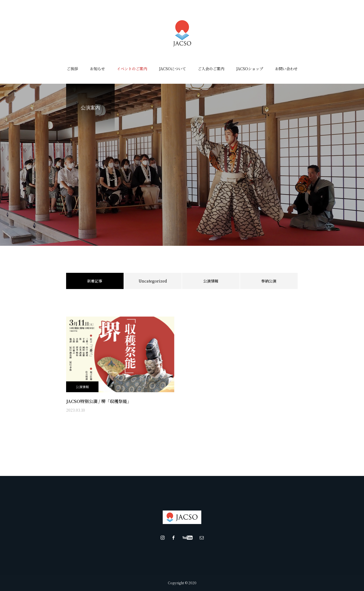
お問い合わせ (286, 69)
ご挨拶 (72, 69)
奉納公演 (269, 281)
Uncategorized (153, 281)
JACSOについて (172, 69)
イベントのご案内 (132, 69)
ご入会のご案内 (211, 69)
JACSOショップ (250, 69)
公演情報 (211, 281)
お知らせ (97, 69)
